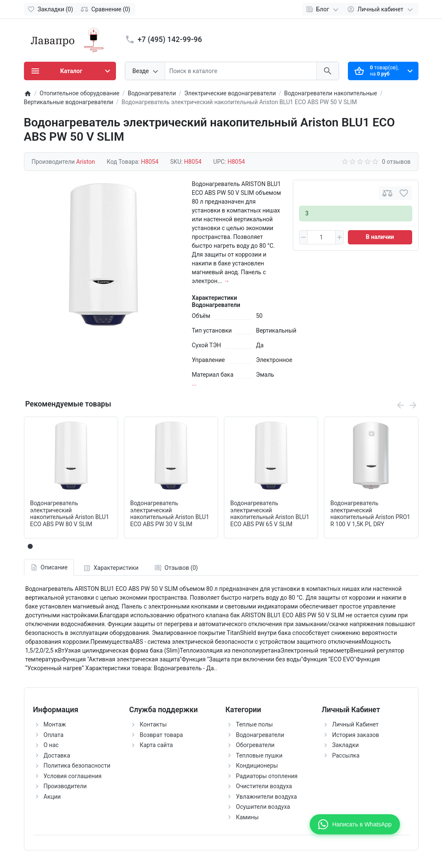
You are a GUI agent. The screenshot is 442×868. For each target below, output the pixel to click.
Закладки (346, 745)
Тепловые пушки (259, 755)
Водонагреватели (260, 735)
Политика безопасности (77, 766)
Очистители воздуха (264, 786)
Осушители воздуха (263, 807)
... (194, 383)
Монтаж (55, 724)
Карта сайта (157, 745)
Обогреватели (255, 745)
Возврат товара (162, 735)
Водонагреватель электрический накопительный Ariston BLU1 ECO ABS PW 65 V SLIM (270, 514)
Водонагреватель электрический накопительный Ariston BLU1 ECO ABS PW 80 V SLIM (70, 514)
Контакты (153, 724)
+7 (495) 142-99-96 (170, 39)
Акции (52, 797)
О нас (51, 745)
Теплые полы (255, 724)
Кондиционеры (257, 766)
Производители (65, 786)
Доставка (57, 755)
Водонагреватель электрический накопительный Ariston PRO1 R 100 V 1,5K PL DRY (370, 514)
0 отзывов (396, 162)
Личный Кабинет (356, 724)
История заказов (356, 735)
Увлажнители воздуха (267, 797)
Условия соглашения (73, 776)
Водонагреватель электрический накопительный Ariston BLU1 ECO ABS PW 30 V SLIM (170, 514)
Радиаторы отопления (267, 776)
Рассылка (346, 755)
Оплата (54, 735)
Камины (247, 817)
